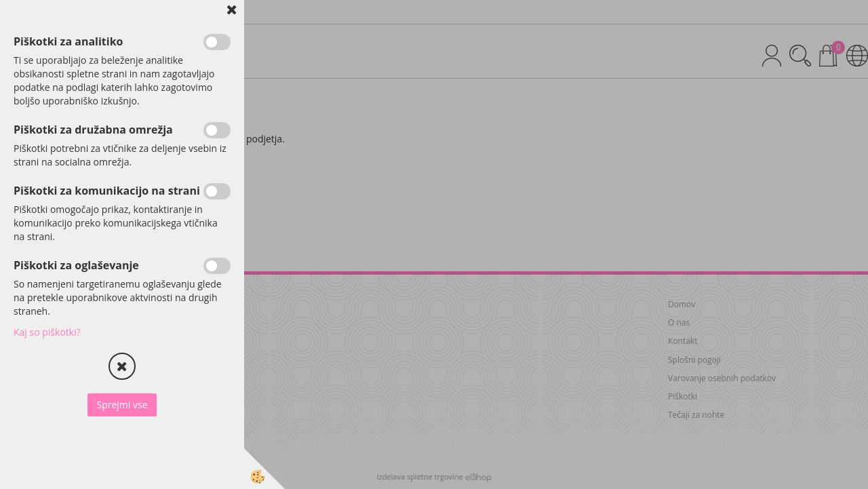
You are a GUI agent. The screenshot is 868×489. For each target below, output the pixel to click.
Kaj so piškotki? (47, 332)
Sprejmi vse (122, 405)
